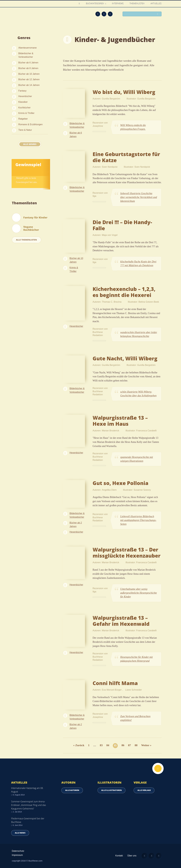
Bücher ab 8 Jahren (28, 68)
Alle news (20, 833)
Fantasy (22, 91)
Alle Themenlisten (26, 240)
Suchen (158, 14)
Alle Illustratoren (111, 790)
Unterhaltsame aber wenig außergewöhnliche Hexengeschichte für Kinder (139, 593)
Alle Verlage (144, 790)
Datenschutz (18, 851)
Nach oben (158, 769)
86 (123, 745)
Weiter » (146, 745)
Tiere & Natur (25, 130)
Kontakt (119, 856)
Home (80, 4)
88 (136, 745)
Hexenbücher (25, 96)
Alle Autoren (72, 790)
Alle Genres (30, 144)
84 (108, 745)
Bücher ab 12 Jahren (29, 79)
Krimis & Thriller (26, 113)
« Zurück (79, 745)
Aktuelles (156, 4)
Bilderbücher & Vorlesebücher (26, 55)
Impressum (17, 855)
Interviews (118, 4)
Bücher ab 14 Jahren (29, 85)
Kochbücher (24, 108)
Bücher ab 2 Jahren (76, 524)
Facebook (104, 14)
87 (130, 745)
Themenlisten (137, 4)
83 (101, 745)
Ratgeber (23, 119)
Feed (98, 14)
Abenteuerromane (28, 48)
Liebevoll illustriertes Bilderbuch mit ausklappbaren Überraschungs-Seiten (138, 520)
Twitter (110, 14)
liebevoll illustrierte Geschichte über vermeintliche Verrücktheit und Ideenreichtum (139, 197)
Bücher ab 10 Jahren (29, 74)
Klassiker (23, 102)
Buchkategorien (95, 4)
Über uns (132, 856)
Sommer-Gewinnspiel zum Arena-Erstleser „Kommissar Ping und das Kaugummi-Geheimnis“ (28, 805)
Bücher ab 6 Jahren (28, 63)
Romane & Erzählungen (31, 124)
